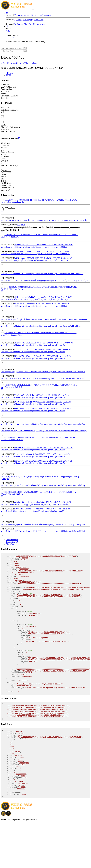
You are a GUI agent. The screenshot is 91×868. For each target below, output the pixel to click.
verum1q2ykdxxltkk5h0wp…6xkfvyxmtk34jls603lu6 (22, 247)
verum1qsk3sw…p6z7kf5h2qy (56, 299)
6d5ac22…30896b (47, 343)
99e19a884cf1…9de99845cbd (16, 437)
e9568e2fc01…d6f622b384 (26, 402)
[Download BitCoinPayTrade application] (3, 860)
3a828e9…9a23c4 (47, 258)
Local (12, 37)
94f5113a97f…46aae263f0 (26, 356)
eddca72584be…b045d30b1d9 (17, 200)
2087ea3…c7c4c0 (47, 461)
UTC (8, 37)
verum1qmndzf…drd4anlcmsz (57, 260)
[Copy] (64, 68)
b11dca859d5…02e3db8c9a (26, 297)
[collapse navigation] (33, 10)
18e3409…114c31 (47, 448)
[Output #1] (5, 225)
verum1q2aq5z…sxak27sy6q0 (56, 511)
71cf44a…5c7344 (46, 251)
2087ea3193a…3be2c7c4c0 (26, 461)
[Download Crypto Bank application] (8, 860)
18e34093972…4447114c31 (26, 448)
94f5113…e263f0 (46, 356)
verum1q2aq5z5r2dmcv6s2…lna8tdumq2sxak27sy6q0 (23, 511)
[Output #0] (5, 218)
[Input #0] (5, 208)
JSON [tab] (8, 75)
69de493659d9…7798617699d (17, 287)
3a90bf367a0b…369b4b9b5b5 (17, 385)
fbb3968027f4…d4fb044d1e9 (16, 492)
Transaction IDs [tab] (12, 542)
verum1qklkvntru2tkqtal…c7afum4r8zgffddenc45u (21, 345)
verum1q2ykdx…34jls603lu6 (55, 247)
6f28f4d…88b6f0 (46, 349)
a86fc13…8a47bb (47, 408)
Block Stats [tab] (10, 544)
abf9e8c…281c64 (46, 502)
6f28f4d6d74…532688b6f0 (26, 349)
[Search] (25, 48)
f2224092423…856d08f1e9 (26, 454)
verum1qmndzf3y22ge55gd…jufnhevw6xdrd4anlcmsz (23, 260)
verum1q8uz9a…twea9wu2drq (56, 504)
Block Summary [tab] (12, 540)
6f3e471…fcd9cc (46, 395)
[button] (7, 13)
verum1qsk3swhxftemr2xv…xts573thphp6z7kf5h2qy (22, 299)
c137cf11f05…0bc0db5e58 (26, 509)
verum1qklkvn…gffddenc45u (53, 345)
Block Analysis (30, 63)
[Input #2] (5, 258)
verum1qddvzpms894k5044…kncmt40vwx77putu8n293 (23, 254)
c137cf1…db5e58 (46, 509)
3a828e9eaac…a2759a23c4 (26, 258)
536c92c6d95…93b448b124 (26, 245)
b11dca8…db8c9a (47, 297)
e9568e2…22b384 (47, 402)
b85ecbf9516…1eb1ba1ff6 (26, 304)
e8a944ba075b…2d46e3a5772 (17, 235)
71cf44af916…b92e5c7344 (26, 251)
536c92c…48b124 (47, 245)
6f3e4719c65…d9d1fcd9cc (26, 395)
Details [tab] (10, 73)
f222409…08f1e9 (47, 454)
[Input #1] (5, 251)
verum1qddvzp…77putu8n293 (58, 254)
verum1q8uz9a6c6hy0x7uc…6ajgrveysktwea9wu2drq (22, 504)
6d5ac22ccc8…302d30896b (26, 343)
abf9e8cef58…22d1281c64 (26, 502)
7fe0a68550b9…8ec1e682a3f (16, 333)
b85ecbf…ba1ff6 (46, 304)
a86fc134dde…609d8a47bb (26, 408)
